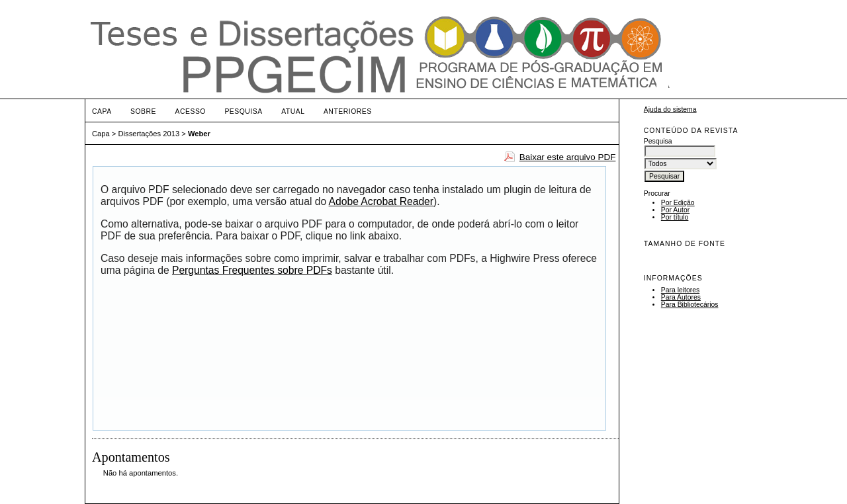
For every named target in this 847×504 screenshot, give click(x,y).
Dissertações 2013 (149, 134)
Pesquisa (243, 111)
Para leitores (680, 290)
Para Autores (681, 297)
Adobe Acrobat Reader (381, 201)
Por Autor (675, 210)
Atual (293, 111)
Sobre (143, 111)
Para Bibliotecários (690, 305)
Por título (675, 217)
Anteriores (348, 111)
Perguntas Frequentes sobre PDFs (252, 270)
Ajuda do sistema (670, 109)
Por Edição (678, 203)
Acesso (191, 111)
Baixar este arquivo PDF (568, 157)
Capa (102, 111)
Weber (199, 134)
